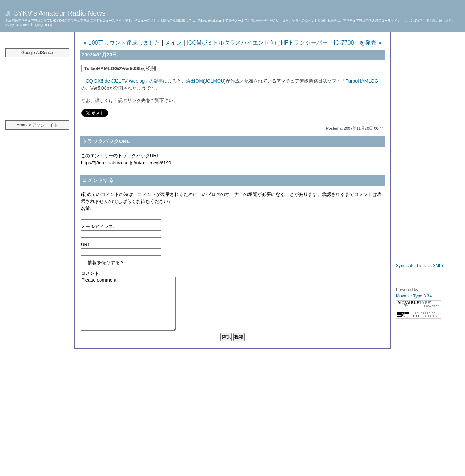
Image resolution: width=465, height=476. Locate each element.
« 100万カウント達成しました (122, 43)
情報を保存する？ (103, 263)
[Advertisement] (37, 85)
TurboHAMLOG (362, 81)
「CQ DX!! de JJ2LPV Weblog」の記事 (122, 81)
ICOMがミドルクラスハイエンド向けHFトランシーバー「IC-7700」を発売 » (284, 43)
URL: (86, 245)
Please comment (128, 304)
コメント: (91, 273)
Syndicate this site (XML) (419, 266)
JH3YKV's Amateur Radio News (55, 13)
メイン (173, 43)
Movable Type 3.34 (414, 296)
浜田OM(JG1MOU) (206, 81)
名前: (86, 208)
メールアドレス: (98, 226)
